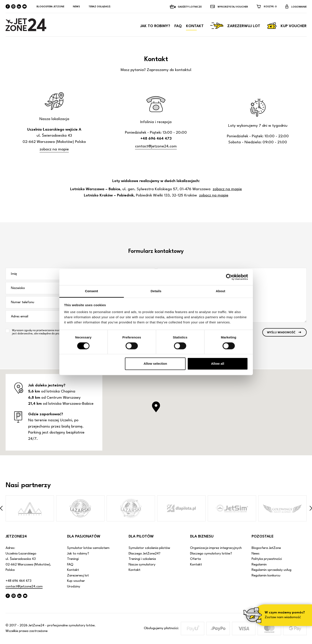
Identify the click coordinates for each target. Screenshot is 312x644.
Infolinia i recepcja (156, 122)
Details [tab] (156, 291)
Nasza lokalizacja (54, 119)
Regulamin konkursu (266, 576)
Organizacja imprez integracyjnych (216, 548)
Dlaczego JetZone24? (144, 554)
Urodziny (74, 587)
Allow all (218, 364)
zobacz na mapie (54, 150)
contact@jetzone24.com (156, 147)
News (76, 7)
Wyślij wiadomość (281, 334)
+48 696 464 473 (18, 581)
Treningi (73, 559)
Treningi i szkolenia (142, 559)
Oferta (195, 559)
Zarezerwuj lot (235, 27)
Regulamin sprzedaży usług (271, 570)
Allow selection (155, 364)
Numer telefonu (23, 303)
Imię (14, 274)
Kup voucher (287, 27)
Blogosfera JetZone (50, 7)
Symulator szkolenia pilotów (149, 548)
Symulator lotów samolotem (88, 548)
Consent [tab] (91, 291)
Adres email (20, 317)
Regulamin (259, 565)
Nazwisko (18, 288)
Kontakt (195, 27)
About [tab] (221, 291)
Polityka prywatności (267, 559)
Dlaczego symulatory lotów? (211, 554)
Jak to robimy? (155, 27)
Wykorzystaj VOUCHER (233, 7)
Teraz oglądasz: (100, 7)
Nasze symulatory (142, 565)
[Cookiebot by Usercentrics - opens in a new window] (229, 277)
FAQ (178, 27)
